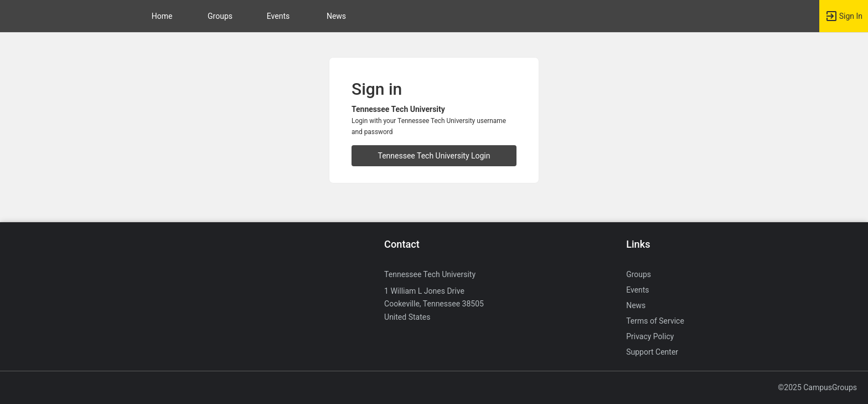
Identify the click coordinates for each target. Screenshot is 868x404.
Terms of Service (655, 321)
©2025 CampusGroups (817, 387)
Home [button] (162, 16)
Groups (220, 16)
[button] (844, 16)
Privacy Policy (650, 336)
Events (278, 16)
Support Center (652, 352)
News (336, 16)
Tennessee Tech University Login (434, 156)
